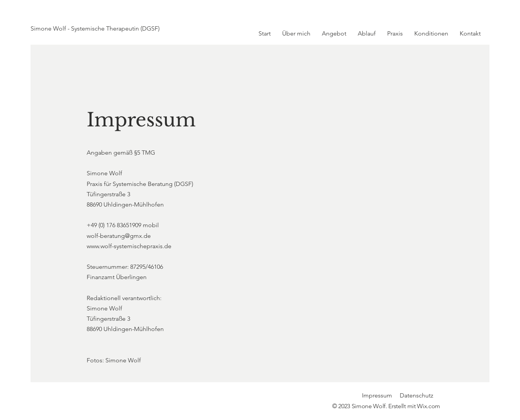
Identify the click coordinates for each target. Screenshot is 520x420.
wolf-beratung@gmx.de (119, 236)
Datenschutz (417, 395)
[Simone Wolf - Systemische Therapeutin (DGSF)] (109, 29)
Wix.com (429, 406)
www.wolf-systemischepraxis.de (129, 246)
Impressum (377, 395)
